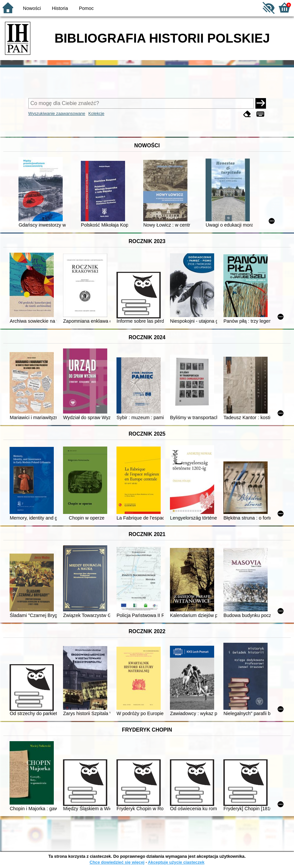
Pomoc (86, 8)
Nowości (32, 8)
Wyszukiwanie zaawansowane (57, 113)
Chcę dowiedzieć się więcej (117, 862)
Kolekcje (96, 113)
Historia (60, 8)
